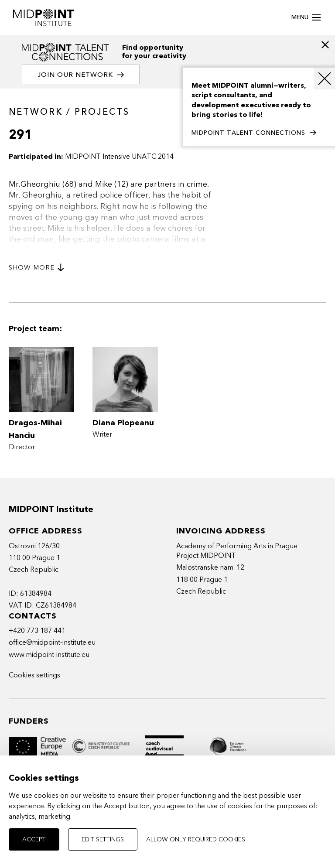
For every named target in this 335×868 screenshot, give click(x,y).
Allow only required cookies (196, 839)
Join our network (81, 75)
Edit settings (103, 839)
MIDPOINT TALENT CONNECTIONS (254, 133)
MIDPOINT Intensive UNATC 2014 (119, 157)
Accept (34, 839)
